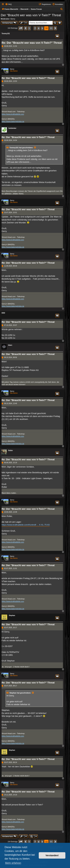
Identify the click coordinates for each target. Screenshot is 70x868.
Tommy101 (6, 34)
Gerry (13, 19)
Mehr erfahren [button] (13, 863)
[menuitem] (8, 4)
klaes (10, 345)
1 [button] (29, 28)
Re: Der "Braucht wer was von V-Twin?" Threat (32, 43)
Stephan (12, 615)
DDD (3, 313)
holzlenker (12, 128)
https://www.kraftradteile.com (13, 114)
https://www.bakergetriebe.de (13, 121)
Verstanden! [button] (52, 855)
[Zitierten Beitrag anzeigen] (35, 148)
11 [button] (51, 28)
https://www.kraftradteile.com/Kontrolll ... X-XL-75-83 (26, 525)
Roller (11, 450)
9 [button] (42, 28)
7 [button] (35, 28)
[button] (21, 28)
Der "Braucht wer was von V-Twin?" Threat (31, 15)
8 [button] (39, 28)
